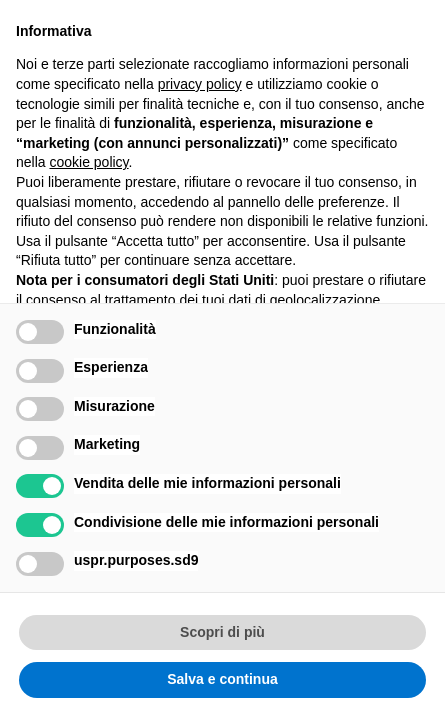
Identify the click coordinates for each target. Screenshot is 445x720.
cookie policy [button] (88, 162)
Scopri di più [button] (222, 632)
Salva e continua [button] (222, 679)
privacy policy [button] (200, 84)
